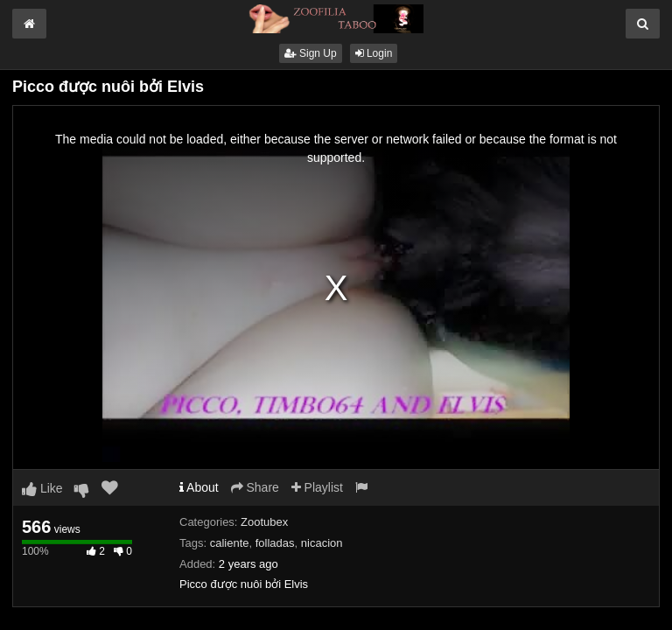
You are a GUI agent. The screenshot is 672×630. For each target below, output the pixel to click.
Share (255, 487)
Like (42, 488)
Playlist (317, 487)
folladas (275, 543)
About (199, 487)
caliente (230, 543)
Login (374, 53)
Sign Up (311, 53)
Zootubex (264, 522)
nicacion (322, 543)
